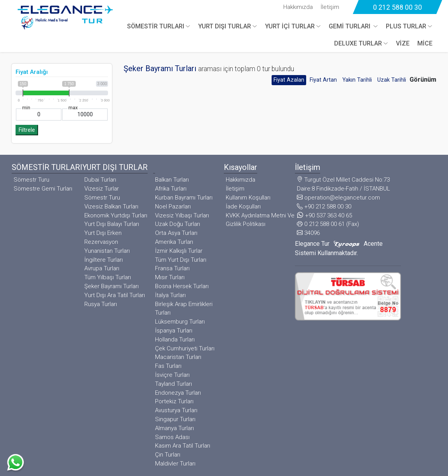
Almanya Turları (174, 428)
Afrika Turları (171, 189)
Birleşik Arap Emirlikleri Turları (184, 309)
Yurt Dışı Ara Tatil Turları (115, 295)
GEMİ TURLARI (350, 26)
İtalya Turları (170, 295)
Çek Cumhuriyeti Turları (185, 348)
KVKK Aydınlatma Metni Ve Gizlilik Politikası (260, 220)
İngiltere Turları (104, 260)
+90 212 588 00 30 (324, 206)
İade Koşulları (243, 206)
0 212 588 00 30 (397, 7)
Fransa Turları (172, 268)
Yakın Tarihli (357, 80)
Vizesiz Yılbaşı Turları (182, 215)
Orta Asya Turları (176, 233)
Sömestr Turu (31, 180)
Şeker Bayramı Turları (112, 286)
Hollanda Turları (175, 339)
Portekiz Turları (174, 401)
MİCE (425, 43)
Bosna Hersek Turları (182, 286)
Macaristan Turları (178, 357)
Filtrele (27, 130)
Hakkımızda (298, 7)
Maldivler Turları (175, 464)
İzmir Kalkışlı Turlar (179, 251)
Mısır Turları (170, 277)
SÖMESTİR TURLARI (156, 26)
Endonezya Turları (178, 393)
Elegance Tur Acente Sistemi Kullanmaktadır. (339, 248)
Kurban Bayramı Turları (184, 198)
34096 (308, 233)
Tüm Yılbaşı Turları (108, 277)
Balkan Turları (172, 180)
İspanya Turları (174, 331)
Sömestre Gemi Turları (43, 189)
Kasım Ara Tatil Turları (183, 446)
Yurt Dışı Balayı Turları (112, 224)
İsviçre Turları (172, 375)
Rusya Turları (101, 304)
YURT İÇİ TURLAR (290, 26)
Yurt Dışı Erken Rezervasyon (103, 237)
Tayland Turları (173, 384)
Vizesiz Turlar (102, 189)
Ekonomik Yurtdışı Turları (116, 215)
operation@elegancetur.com (338, 198)
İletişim (330, 7)
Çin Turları (168, 455)
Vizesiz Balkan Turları (111, 206)
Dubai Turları (100, 180)
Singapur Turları (175, 419)
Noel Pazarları (173, 206)
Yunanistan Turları (107, 251)
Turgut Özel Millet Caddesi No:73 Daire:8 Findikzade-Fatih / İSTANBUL (343, 184)
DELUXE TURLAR (358, 43)
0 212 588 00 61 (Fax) (328, 224)
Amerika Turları (174, 242)
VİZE (403, 43)
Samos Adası (172, 437)
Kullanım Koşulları (248, 198)
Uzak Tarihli (392, 80)
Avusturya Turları (176, 410)
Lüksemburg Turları (180, 322)
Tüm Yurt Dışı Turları (181, 260)
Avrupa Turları (102, 268)
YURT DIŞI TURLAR (225, 26)
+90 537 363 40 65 (324, 215)
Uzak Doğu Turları (178, 224)
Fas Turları (168, 366)
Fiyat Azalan (289, 80)
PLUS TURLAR (406, 26)
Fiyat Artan (323, 80)
